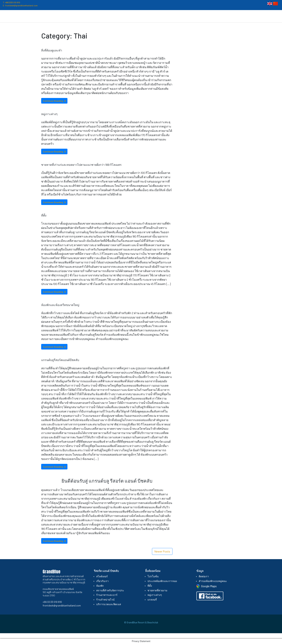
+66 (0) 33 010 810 (52, 602)
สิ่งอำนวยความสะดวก (245, 15)
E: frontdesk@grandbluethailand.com (20, 5)
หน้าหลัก (140, 15)
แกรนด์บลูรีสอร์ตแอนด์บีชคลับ (60, 360)
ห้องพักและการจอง (182, 15)
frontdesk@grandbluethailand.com (62, 605)
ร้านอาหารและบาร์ (107, 595)
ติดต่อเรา (272, 15)
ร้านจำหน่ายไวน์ (105, 600)
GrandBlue (14, 15)
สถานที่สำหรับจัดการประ (110, 590)
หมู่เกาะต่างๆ (49, 114)
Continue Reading (54, 101)
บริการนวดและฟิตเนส (109, 604)
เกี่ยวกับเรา (158, 15)
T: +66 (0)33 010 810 (12, 2)
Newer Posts (162, 551)
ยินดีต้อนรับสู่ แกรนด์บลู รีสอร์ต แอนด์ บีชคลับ (107, 481)
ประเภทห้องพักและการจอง (162, 581)
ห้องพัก (100, 586)
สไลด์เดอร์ (102, 576)
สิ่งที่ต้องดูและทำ (52, 50)
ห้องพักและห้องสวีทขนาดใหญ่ (60, 305)
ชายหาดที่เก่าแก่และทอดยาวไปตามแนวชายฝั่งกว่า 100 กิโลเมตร (81, 165)
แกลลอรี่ (152, 600)
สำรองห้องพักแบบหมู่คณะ (213, 581)
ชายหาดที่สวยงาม (157, 590)
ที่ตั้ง (221, 15)
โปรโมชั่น (206, 15)
